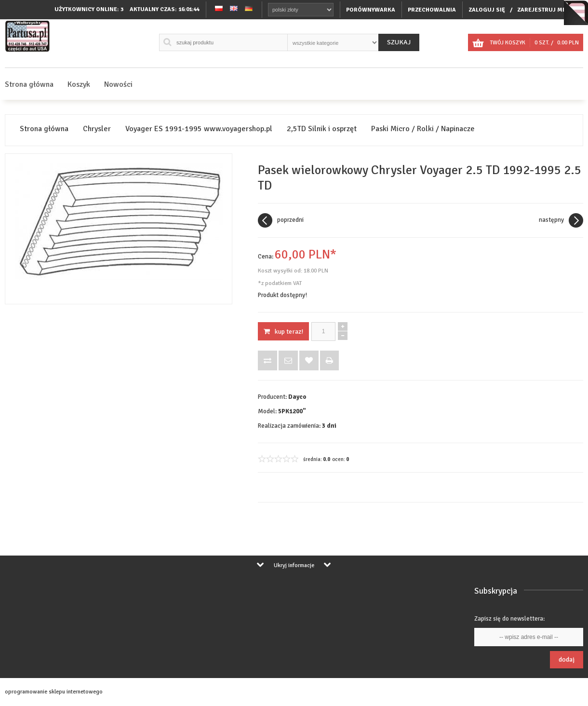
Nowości (118, 84)
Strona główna (29, 84)
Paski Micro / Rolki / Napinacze (423, 129)
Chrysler (97, 129)
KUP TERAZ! (283, 332)
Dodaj (567, 659)
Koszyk (79, 84)
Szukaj (399, 42)
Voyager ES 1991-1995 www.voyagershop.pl (199, 129)
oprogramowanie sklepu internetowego (54, 692)
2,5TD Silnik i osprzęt (322, 129)
